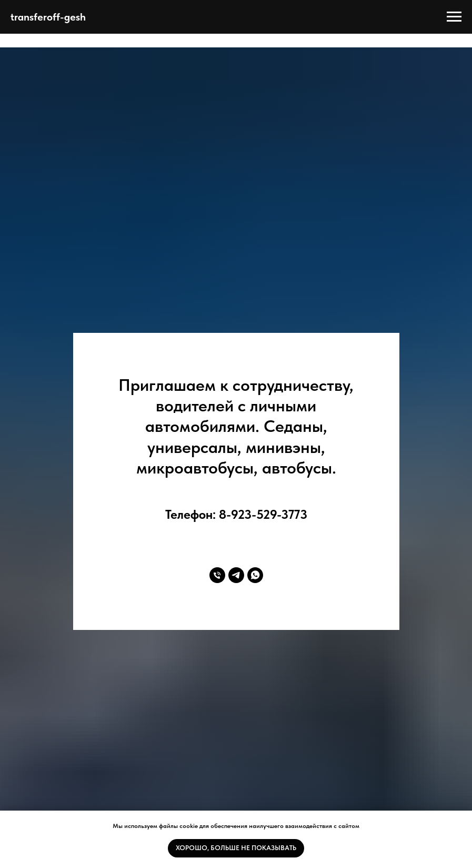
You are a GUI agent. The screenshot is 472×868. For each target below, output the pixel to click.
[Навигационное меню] (454, 17)
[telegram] (236, 575)
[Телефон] (217, 575)
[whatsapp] (255, 575)
